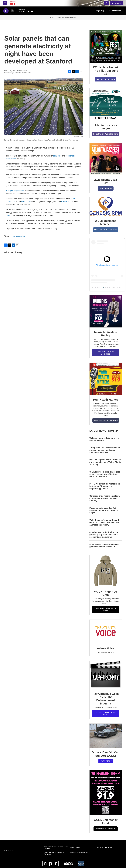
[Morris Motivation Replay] (106, 311)
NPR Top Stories (18, 236)
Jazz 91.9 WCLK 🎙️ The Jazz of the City (105, 287)
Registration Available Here (106, 134)
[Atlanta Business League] (106, 104)
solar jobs (58, 156)
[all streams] (115, 11)
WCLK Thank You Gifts (106, 593)
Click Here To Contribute (106, 829)
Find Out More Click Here (106, 230)
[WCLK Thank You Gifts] (106, 571)
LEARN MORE (106, 761)
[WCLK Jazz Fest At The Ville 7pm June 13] (106, 47)
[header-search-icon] (106, 3)
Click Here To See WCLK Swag (106, 610)
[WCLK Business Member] (106, 207)
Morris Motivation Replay (106, 334)
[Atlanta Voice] (106, 632)
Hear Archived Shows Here (106, 420)
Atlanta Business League (106, 127)
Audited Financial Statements (80, 852)
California (65, 202)
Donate (117, 3)
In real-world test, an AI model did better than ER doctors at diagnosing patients (105, 486)
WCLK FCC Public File (105, 847)
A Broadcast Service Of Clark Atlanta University (56, 848)
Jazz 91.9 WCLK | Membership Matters (63, 17)
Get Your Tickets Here (106, 79)
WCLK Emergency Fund (106, 821)
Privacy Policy (75, 847)
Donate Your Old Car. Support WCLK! (106, 754)
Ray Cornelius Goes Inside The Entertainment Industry (106, 699)
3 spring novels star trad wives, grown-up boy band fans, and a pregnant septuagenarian (104, 535)
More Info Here (106, 188)
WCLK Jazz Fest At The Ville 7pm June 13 (106, 71)
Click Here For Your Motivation (106, 353)
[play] (6, 11)
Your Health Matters (106, 400)
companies (26, 202)
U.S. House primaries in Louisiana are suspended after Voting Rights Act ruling (105, 462)
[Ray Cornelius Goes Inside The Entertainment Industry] (106, 675)
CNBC (9, 215)
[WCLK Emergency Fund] (106, 793)
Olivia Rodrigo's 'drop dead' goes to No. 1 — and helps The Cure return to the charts (105, 474)
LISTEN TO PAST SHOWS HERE (106, 714)
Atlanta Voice (106, 648)
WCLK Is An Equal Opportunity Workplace (54, 853)
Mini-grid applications (15, 191)
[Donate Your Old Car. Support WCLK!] (106, 736)
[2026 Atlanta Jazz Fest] (106, 159)
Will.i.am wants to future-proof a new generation (104, 439)
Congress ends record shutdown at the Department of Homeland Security (105, 498)
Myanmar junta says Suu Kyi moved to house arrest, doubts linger (104, 510)
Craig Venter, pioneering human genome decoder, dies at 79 (104, 545)
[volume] (12, 11)
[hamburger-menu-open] (5, 3)
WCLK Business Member (106, 222)
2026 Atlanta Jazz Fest (106, 181)
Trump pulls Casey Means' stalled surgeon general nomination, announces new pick (105, 450)
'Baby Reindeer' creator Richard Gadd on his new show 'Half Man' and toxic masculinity (105, 523)
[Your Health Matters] (106, 379)
